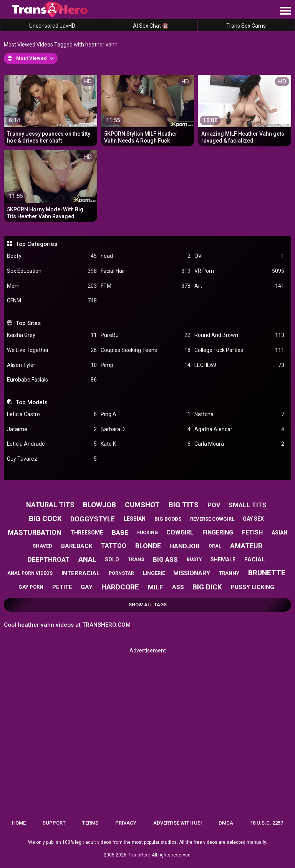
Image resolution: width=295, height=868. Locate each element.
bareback (77, 546)
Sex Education (52, 271)
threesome (87, 533)
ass (178, 587)
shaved (42, 546)
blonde (148, 546)
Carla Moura (239, 444)
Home (19, 823)
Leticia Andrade (52, 444)
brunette (267, 573)
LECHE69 (239, 365)
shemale (223, 559)
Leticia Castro (52, 414)
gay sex (253, 519)
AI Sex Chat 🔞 (151, 26)
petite (62, 587)
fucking (147, 533)
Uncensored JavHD (52, 26)
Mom (52, 286)
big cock (45, 519)
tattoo (114, 546)
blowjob (99, 505)
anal (87, 559)
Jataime (52, 429)
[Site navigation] (285, 11)
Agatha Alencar (239, 429)
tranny (229, 573)
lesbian (135, 519)
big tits (184, 505)
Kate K (146, 444)
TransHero (139, 855)
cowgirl (180, 532)
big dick (207, 587)
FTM (146, 286)
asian (279, 533)
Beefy (52, 256)
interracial (81, 573)
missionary (192, 573)
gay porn (31, 587)
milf (156, 587)
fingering (218, 532)
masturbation (35, 532)
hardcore (120, 587)
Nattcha (239, 414)
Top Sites (28, 323)
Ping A (146, 414)
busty (194, 559)
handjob (185, 546)
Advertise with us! (178, 823)
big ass (165, 559)
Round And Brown (239, 335)
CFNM (52, 301)
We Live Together (52, 350)
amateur (246, 546)
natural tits (50, 505)
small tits (248, 505)
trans (136, 559)
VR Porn (239, 271)
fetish (252, 532)
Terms (90, 823)
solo (112, 559)
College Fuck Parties (239, 350)
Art (239, 286)
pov (214, 505)
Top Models (31, 402)
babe (120, 533)
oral (215, 546)
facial (255, 559)
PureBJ (146, 335)
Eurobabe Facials (52, 380)
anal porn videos (30, 573)
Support (54, 823)
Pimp (146, 365)
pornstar (121, 573)
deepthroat (49, 559)
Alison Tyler (52, 365)
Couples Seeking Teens (146, 350)
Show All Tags (148, 605)
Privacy (126, 823)
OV (239, 256)
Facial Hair (146, 271)
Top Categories (36, 244)
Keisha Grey (52, 335)
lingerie (154, 573)
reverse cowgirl (212, 519)
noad (146, 256)
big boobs (168, 519)
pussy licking (253, 587)
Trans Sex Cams (246, 26)
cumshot (142, 505)
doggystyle (93, 519)
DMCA (226, 823)
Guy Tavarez (52, 459)
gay (87, 587)
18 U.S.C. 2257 (267, 823)
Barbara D (146, 429)
